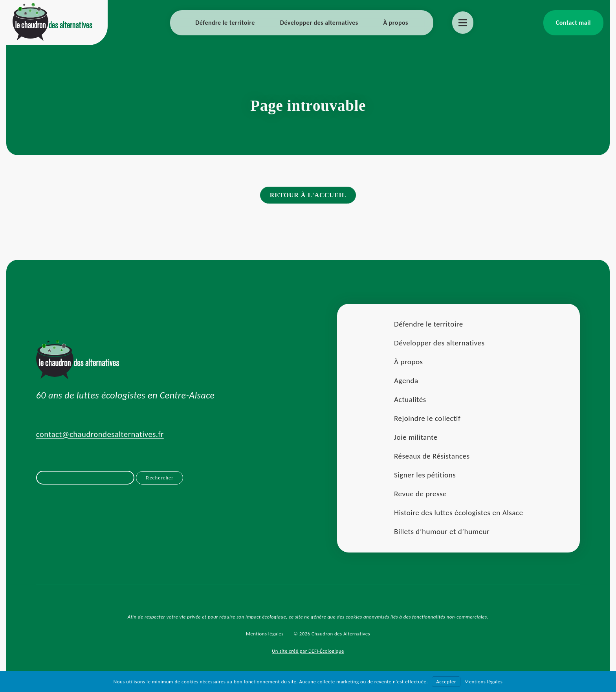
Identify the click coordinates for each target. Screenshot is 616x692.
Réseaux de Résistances (432, 457)
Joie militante (415, 438)
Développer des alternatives (319, 23)
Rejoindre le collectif (427, 419)
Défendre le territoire (225, 23)
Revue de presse (420, 495)
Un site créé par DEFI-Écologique (308, 652)
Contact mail (573, 23)
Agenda (406, 382)
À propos (396, 23)
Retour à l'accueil (308, 195)
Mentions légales (265, 635)
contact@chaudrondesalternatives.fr (100, 435)
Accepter (446, 682)
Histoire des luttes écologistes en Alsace (458, 514)
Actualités (410, 401)
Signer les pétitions (424, 476)
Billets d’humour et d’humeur (441, 533)
